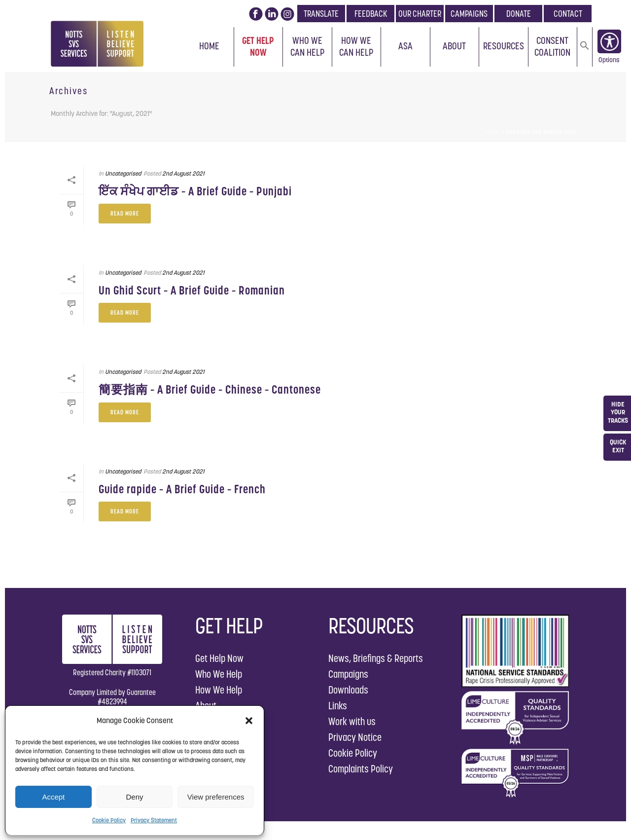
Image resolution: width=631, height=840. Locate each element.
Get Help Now (258, 46)
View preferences (216, 797)
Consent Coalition (552, 46)
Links (338, 706)
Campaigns (348, 674)
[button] (249, 721)
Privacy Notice (355, 737)
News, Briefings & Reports (376, 658)
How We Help (219, 690)
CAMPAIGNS (469, 14)
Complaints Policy (361, 769)
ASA (405, 46)
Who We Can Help (307, 46)
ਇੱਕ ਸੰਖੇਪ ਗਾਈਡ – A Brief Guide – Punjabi (195, 191)
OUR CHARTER (420, 14)
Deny (134, 797)
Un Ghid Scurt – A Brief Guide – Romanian (192, 290)
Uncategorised (123, 173)
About (454, 46)
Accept (53, 797)
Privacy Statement (154, 820)
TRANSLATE (321, 14)
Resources (504, 46)
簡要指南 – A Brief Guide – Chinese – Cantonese (210, 389)
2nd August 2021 (183, 173)
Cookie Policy (109, 820)
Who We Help (219, 674)
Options (609, 62)
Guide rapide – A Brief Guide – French (182, 489)
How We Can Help (356, 46)
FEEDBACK (371, 14)
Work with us (352, 721)
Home (209, 46)
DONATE (519, 14)
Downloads (348, 690)
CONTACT (568, 14)
